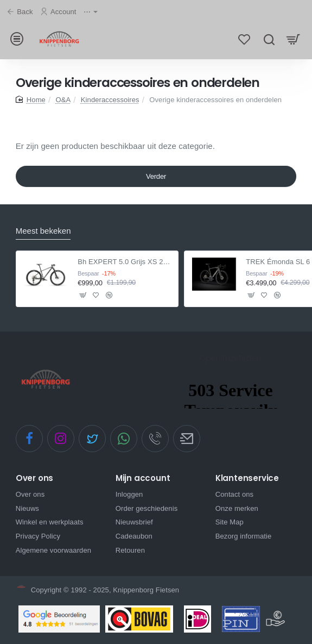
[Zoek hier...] (269, 39)
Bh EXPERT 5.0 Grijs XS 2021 (125, 262)
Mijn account (143, 479)
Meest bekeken (43, 231)
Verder (156, 177)
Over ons (34, 479)
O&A (63, 101)
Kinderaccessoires (110, 101)
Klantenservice (247, 479)
